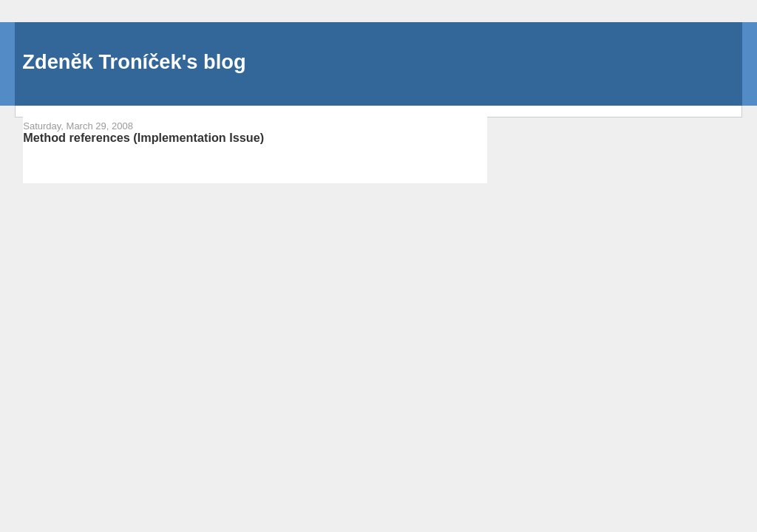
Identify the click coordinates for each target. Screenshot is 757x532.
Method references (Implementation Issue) (143, 137)
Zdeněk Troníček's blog (134, 62)
